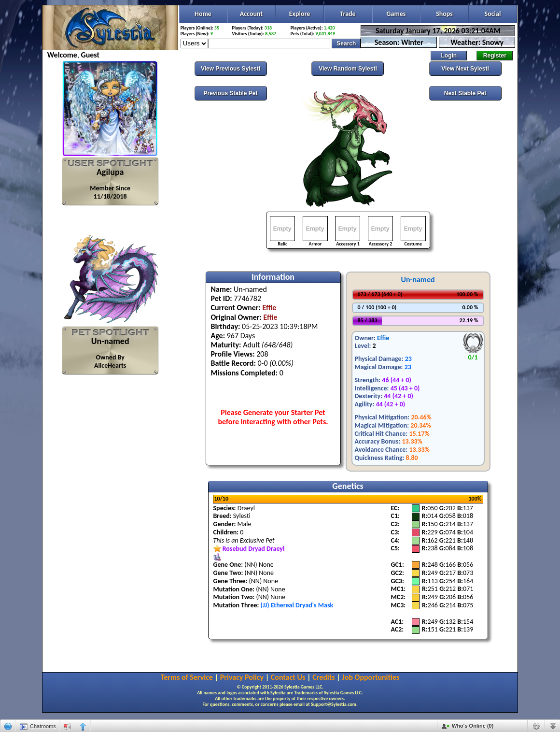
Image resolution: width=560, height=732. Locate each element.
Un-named (418, 280)
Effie (383, 338)
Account (251, 14)
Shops (444, 14)
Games (396, 14)
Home (203, 14)
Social (493, 14)
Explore (300, 14)
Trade (348, 14)
